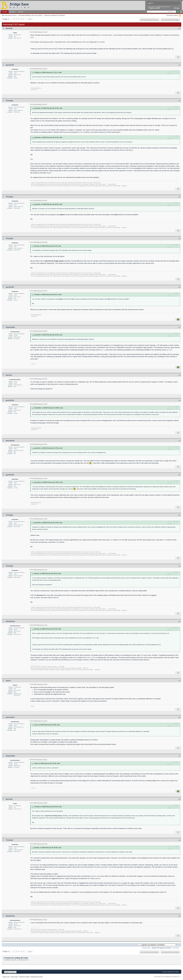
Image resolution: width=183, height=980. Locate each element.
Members (13, 12)
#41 (179, 28)
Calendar (21, 12)
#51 (179, 475)
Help (177, 8)
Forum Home (14, 977)
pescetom (10, 441)
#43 (179, 101)
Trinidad (9, 101)
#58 (179, 799)
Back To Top (6, 977)
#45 (179, 239)
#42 (179, 65)
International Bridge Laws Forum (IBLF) (31, 15)
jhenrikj (9, 28)
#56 (179, 717)
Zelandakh (10, 327)
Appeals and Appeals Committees (55, 15)
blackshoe (10, 621)
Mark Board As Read (37, 977)
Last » (30, 19)
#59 (179, 840)
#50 (179, 441)
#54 (179, 622)
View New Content (172, 15)
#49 (179, 400)
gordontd (10, 65)
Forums (5, 12)
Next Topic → (177, 948)
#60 (179, 916)
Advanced (181, 12)
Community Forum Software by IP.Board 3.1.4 (167, 977)
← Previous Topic (146, 948)
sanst (8, 681)
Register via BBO (155, 8)
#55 (179, 681)
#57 (179, 756)
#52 (179, 515)
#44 (179, 197)
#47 (179, 327)
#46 (179, 287)
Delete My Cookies (24, 977)
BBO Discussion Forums (9, 15)
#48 (179, 375)
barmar (9, 375)
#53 (179, 566)
